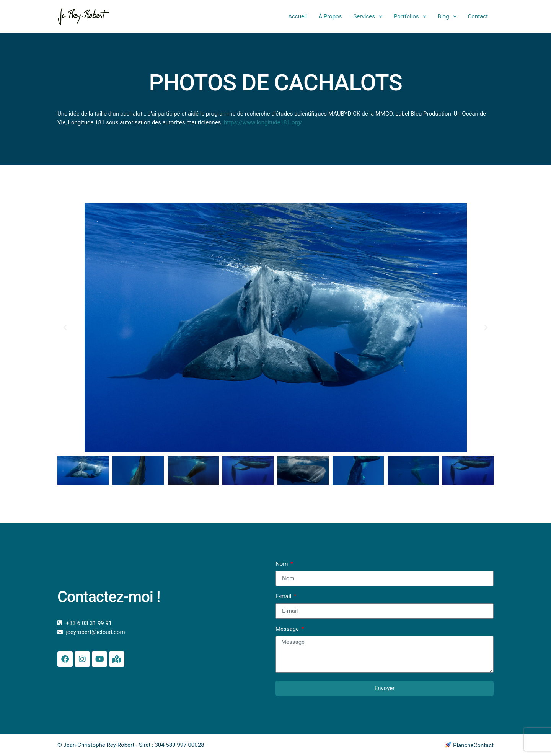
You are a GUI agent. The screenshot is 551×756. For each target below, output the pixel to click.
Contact (478, 16)
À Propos (330, 16)
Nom (282, 564)
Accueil (298, 16)
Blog (447, 17)
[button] (65, 328)
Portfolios (410, 17)
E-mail (284, 597)
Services (368, 17)
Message (288, 629)
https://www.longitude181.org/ (263, 122)
